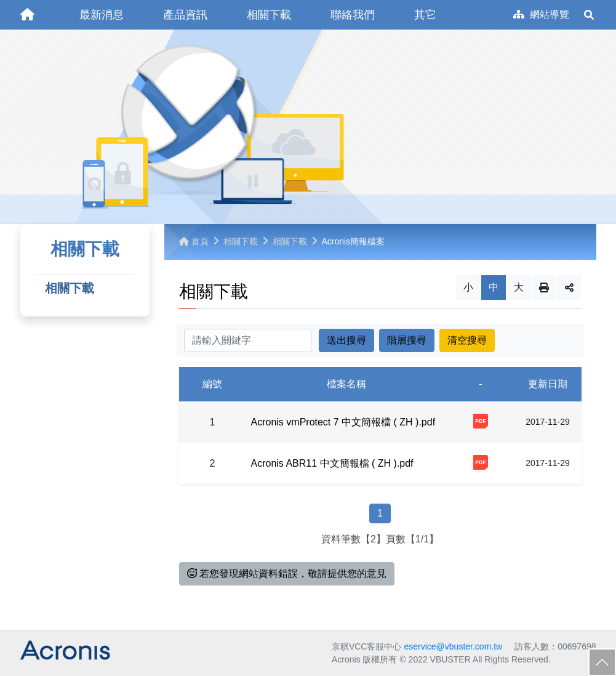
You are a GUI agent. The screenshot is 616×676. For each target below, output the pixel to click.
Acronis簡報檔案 (354, 241)
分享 (569, 288)
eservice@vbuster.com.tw (453, 646)
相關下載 (70, 288)
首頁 (194, 241)
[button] (102, 15)
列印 (544, 288)
